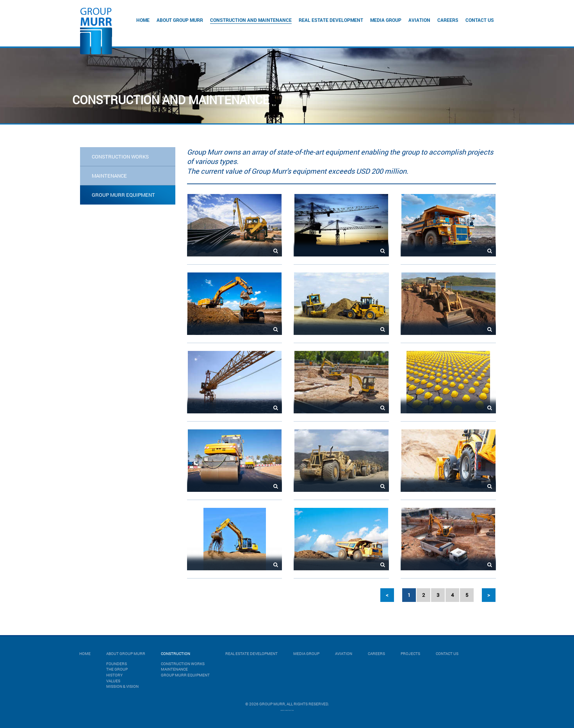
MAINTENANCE (109, 176)
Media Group (386, 20)
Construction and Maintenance (251, 20)
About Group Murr (180, 20)
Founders (117, 664)
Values (113, 681)
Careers (448, 20)
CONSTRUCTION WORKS (120, 157)
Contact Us (480, 20)
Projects (410, 654)
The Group (117, 669)
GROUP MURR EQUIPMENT (123, 195)
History (114, 675)
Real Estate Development (331, 20)
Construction (176, 654)
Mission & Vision (122, 686)
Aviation (419, 20)
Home (143, 20)
